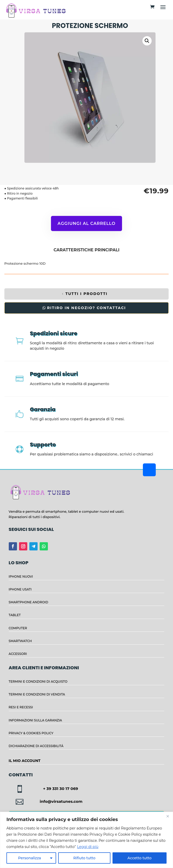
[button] (147, 41)
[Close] (168, 816)
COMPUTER (18, 628)
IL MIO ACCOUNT (25, 761)
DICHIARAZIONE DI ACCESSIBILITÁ (36, 746)
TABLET (15, 615)
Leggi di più (88, 847)
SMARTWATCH (20, 641)
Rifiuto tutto (84, 858)
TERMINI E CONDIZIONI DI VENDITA (37, 694)
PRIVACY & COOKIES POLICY (31, 733)
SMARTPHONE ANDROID (29, 602)
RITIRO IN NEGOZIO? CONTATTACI (86, 308)
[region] (86, 840)
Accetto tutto (140, 858)
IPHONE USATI (20, 589)
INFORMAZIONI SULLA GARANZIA (35, 720)
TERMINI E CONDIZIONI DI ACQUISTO (38, 681)
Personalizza (29, 858)
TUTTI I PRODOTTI (86, 294)
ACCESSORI (18, 654)
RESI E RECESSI (21, 707)
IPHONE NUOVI (21, 576)
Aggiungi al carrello (87, 223)
